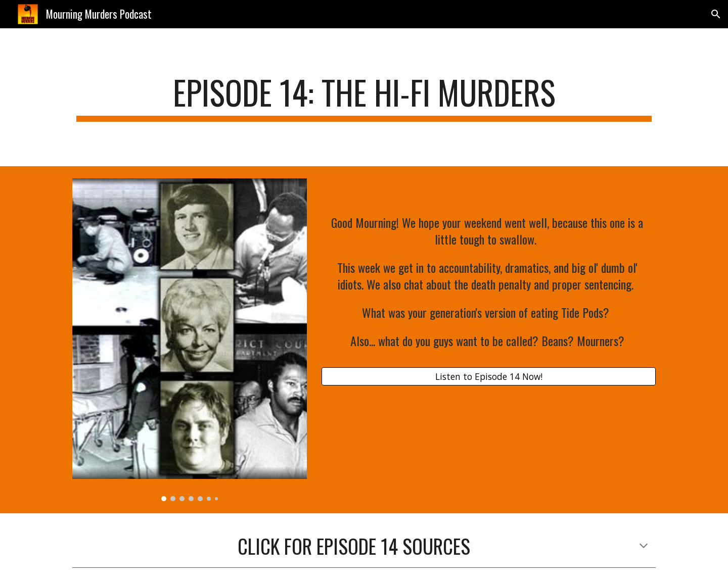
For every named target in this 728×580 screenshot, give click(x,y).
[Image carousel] (190, 340)
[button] (716, 14)
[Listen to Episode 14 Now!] (489, 377)
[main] (364, 97)
